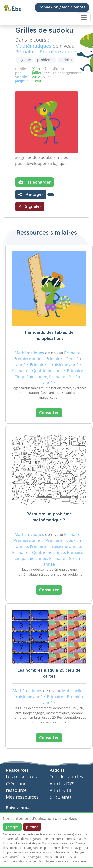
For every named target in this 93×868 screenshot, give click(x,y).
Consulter (49, 413)
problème (45, 60)
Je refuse (32, 827)
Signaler (30, 206)
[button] (51, 195)
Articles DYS (62, 784)
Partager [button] (31, 194)
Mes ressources (22, 797)
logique (25, 60)
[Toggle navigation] (84, 17)
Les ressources (21, 777)
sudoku (66, 60)
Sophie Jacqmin (22, 79)
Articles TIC (61, 791)
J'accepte (12, 827)
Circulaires (61, 797)
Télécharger (34, 182)
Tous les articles (66, 777)
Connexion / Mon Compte (62, 7)
